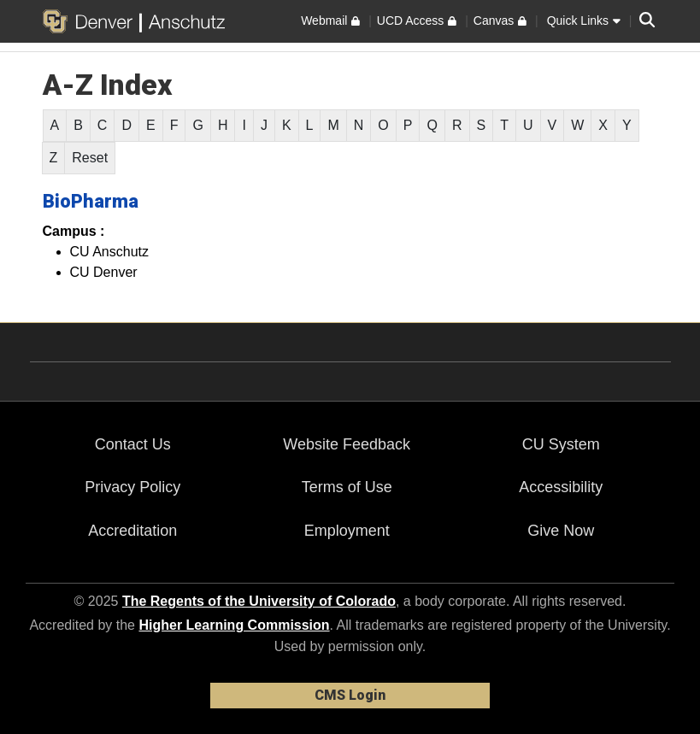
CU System (561, 444)
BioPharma (91, 201)
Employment (347, 531)
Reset (90, 158)
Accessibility (561, 487)
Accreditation (132, 531)
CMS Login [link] (350, 695)
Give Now (561, 531)
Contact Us (133, 444)
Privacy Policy (132, 487)
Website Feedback (347, 444)
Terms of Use (347, 487)
